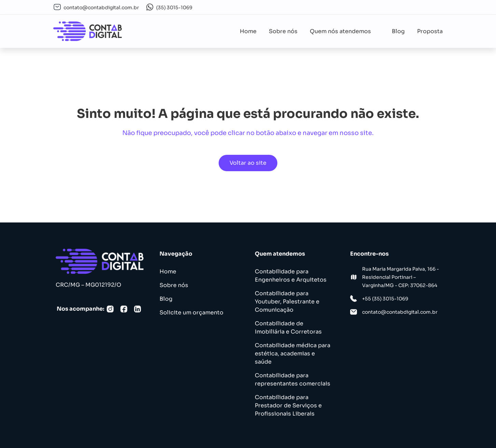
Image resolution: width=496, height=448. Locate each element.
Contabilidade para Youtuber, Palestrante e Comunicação (287, 302)
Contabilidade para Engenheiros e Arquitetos (291, 276)
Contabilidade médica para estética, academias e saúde (293, 354)
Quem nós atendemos (345, 31)
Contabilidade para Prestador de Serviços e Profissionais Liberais (288, 405)
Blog (398, 31)
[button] (345, 31)
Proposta (430, 31)
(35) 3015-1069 (174, 8)
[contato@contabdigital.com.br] (57, 7)
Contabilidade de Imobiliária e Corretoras (288, 328)
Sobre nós (283, 31)
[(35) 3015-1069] (150, 7)
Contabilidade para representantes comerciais (293, 379)
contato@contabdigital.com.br (101, 8)
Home (248, 31)
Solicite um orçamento (191, 313)
